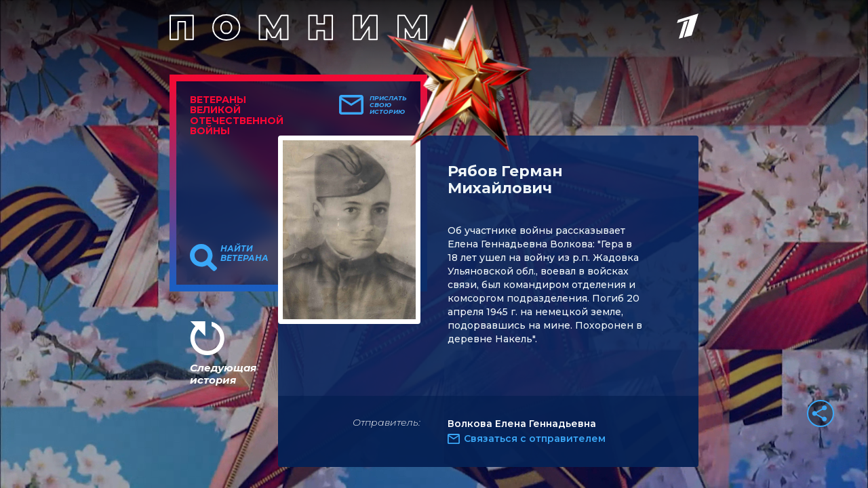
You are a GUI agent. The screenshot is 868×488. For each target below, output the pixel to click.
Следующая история (223, 374)
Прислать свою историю (388, 105)
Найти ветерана (244, 253)
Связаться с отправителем (535, 439)
